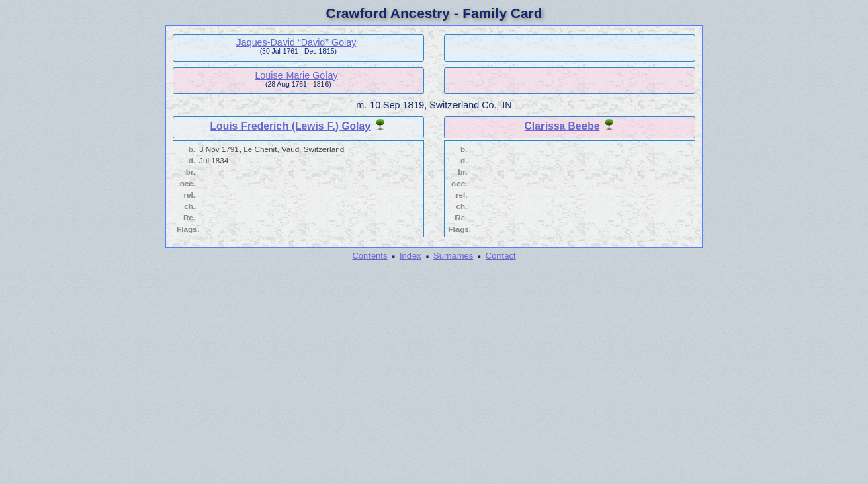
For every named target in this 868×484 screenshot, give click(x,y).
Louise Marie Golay (296, 75)
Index (410, 256)
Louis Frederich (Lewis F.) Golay (291, 126)
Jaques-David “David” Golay (297, 42)
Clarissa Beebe (562, 126)
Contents (370, 256)
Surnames (453, 256)
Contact (501, 256)
